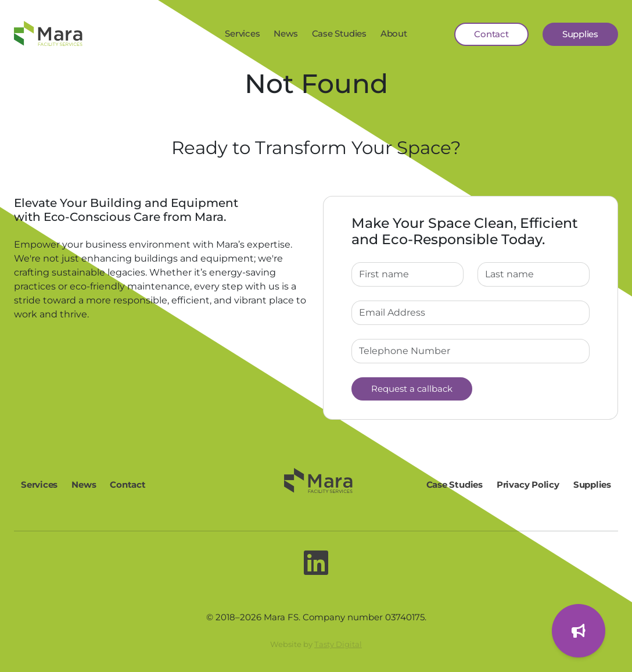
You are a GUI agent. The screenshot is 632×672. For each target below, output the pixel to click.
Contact (491, 34)
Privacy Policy (528, 485)
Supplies (580, 34)
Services (242, 33)
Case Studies (339, 33)
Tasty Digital (338, 644)
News (286, 33)
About (394, 33)
